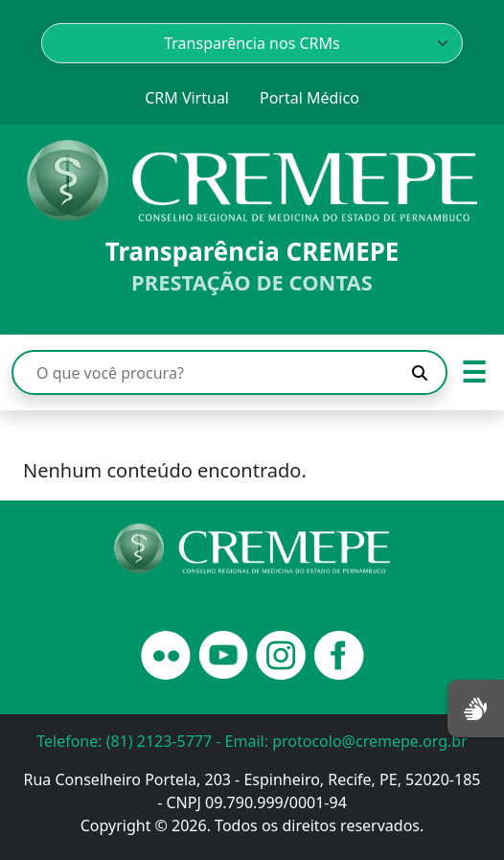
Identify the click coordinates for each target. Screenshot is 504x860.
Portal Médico (309, 98)
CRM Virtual (187, 98)
